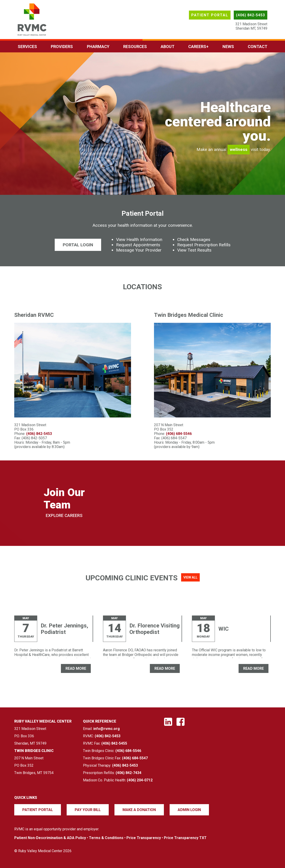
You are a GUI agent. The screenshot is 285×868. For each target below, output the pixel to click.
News (228, 47)
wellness (239, 150)
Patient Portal (210, 15)
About (168, 47)
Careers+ (198, 47)
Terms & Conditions (106, 838)
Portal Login (78, 245)
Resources (135, 47)
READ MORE (76, 668)
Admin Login (189, 810)
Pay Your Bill (88, 810)
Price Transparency (144, 838)
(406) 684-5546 (179, 434)
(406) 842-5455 (114, 743)
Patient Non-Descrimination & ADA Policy (50, 838)
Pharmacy (98, 47)
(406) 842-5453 (251, 15)
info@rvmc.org (107, 729)
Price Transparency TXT (185, 838)
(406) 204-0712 (140, 780)
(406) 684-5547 (135, 758)
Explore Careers (64, 516)
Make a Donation (139, 810)
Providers (62, 47)
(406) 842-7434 (128, 773)
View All (190, 577)
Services (27, 47)
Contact (258, 47)
